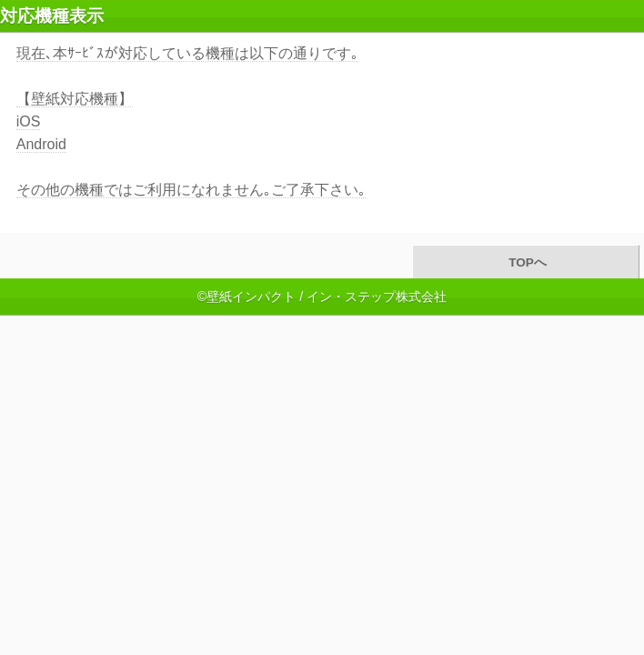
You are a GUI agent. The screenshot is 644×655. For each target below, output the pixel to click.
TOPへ (525, 262)
